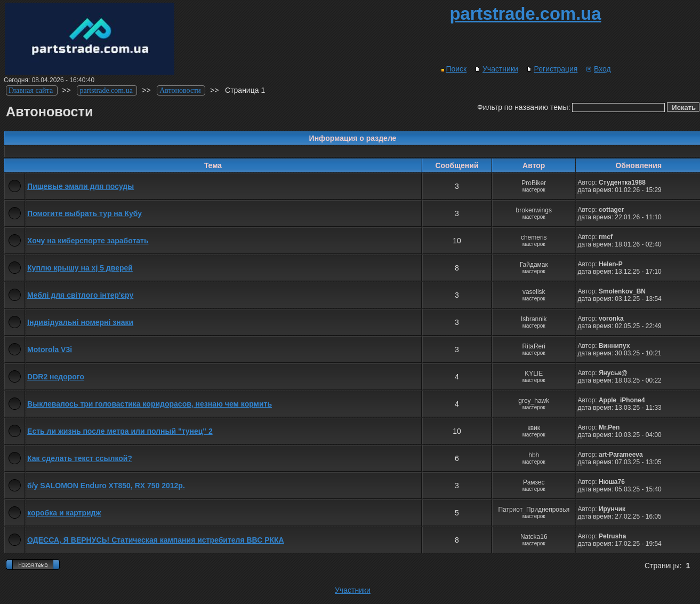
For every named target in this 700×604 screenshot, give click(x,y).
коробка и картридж (64, 513)
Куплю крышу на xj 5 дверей (80, 268)
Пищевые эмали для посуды (81, 186)
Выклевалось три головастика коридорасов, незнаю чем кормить (150, 404)
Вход (598, 69)
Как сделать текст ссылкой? (80, 458)
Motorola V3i (50, 349)
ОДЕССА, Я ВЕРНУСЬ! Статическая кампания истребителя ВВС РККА (156, 540)
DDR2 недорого (56, 377)
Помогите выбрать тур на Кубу (85, 213)
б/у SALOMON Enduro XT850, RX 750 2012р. (106, 486)
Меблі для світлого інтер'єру (80, 295)
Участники (496, 69)
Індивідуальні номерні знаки (80, 322)
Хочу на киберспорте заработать (88, 241)
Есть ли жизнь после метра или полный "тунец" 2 (120, 431)
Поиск (454, 69)
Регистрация (552, 69)
